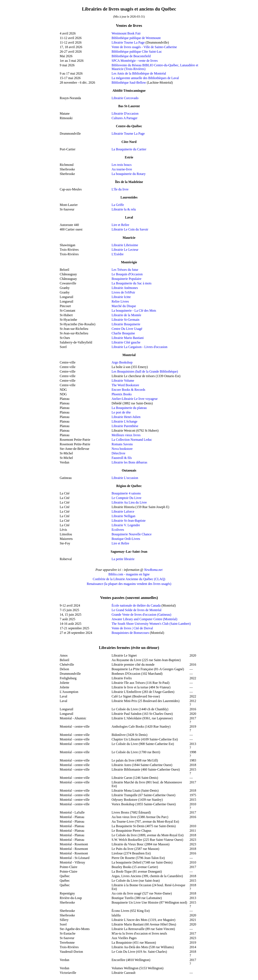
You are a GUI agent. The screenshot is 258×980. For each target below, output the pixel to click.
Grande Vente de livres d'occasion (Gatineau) (141, 615)
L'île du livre (120, 189)
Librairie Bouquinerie (126, 324)
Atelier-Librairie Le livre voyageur (135, 399)
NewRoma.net (153, 570)
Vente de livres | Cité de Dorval (132, 628)
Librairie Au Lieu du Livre (129, 502)
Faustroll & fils (122, 458)
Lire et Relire (120, 225)
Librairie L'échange (124, 421)
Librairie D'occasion (125, 113)
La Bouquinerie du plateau (129, 408)
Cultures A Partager (124, 118)
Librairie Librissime (125, 245)
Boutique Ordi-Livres (126, 539)
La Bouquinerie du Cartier (129, 149)
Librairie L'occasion (125, 478)
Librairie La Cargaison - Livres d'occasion (140, 347)
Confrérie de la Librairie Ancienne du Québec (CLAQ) (129, 579)
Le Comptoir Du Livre (126, 498)
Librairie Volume (123, 381)
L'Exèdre (118, 254)
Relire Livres (120, 301)
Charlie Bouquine (123, 333)
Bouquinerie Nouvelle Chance (132, 534)
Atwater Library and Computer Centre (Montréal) (144, 619)
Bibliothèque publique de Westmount (136, 38)
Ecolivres (118, 530)
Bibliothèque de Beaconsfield (131, 56)
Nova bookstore (122, 449)
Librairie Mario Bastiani (128, 338)
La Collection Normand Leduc (132, 440)
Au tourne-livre (122, 169)
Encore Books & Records (128, 390)
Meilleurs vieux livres (126, 435)
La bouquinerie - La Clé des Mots (134, 311)
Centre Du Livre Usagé (127, 329)
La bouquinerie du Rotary (129, 174)
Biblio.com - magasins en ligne (129, 574)
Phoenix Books (122, 394)
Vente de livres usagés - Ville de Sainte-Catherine (144, 47)
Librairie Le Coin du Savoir (130, 229)
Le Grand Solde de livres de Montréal (137, 610)
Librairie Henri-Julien (126, 417)
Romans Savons (122, 444)
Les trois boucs (122, 165)
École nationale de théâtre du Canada (136, 605)
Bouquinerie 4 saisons (126, 493)
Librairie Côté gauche (126, 342)
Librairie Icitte (121, 297)
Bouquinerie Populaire (126, 279)
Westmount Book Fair (126, 33)
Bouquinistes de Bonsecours (130, 633)
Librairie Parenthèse (125, 426)
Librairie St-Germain (125, 320)
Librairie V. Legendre (126, 525)
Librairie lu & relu (124, 209)
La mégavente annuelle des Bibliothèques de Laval (145, 78)
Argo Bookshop (122, 362)
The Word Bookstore (125, 385)
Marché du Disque (124, 306)
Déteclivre (118, 453)
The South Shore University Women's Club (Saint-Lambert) (151, 624)
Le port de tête (121, 412)
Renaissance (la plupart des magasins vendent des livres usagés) (129, 584)
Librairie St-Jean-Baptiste (129, 521)
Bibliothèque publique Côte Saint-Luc (137, 52)
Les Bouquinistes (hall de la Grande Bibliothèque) (145, 371)
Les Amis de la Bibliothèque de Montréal (139, 73)
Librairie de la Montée (126, 315)
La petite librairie (123, 559)
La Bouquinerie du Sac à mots (131, 283)
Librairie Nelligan (123, 516)
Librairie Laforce (123, 511)
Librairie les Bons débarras (129, 462)
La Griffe (118, 205)
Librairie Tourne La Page (128, 42)
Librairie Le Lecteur (125, 250)
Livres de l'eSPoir (123, 292)
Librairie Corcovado (125, 98)
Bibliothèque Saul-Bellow (129, 83)
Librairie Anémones (125, 288)
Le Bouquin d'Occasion (127, 274)
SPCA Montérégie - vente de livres (135, 61)
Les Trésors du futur (125, 270)
